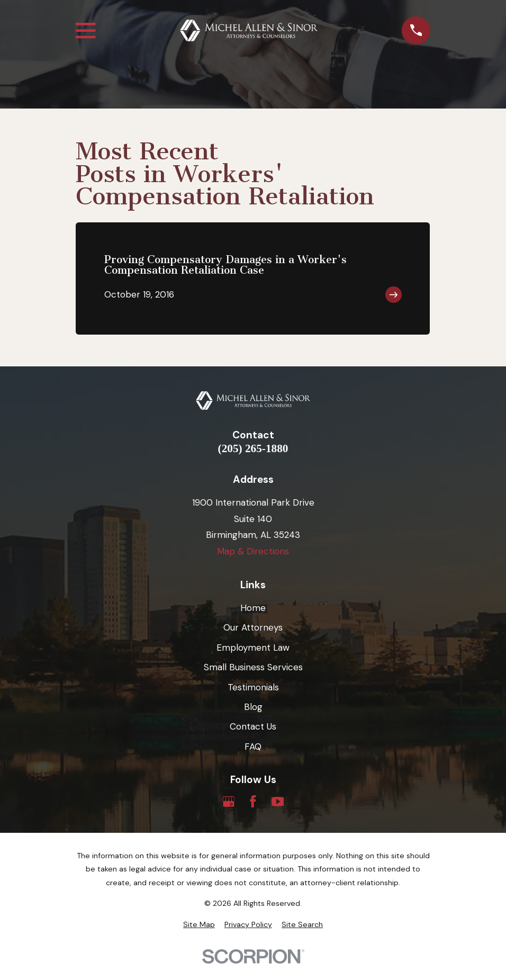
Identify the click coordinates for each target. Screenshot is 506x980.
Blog (253, 707)
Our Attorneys (253, 627)
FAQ (253, 747)
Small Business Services (253, 667)
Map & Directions (253, 551)
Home (253, 608)
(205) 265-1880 (253, 449)
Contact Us (253, 726)
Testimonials (253, 687)
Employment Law (253, 648)
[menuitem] (199, 925)
